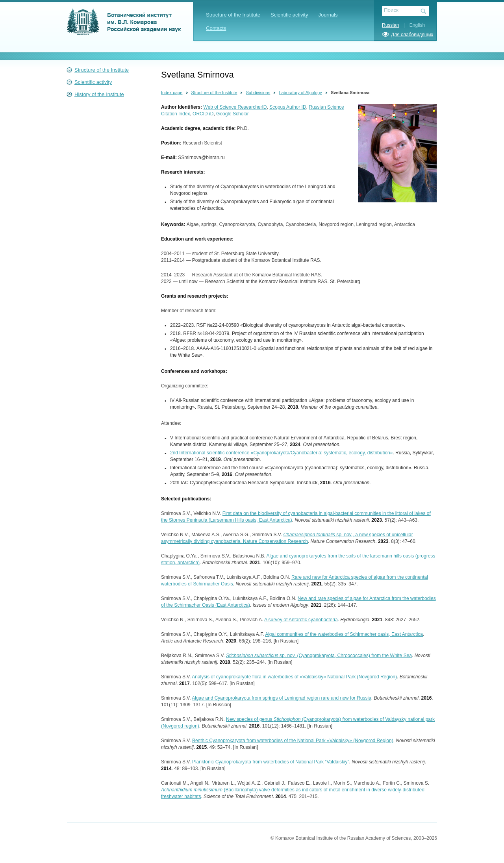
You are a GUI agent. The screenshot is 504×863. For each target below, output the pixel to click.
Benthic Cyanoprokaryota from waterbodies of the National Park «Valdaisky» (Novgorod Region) (293, 741)
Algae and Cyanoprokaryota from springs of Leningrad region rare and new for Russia (282, 698)
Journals (328, 15)
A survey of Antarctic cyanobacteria (301, 620)
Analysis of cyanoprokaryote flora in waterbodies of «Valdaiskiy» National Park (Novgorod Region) (294, 677)
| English (413, 25)
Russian (390, 25)
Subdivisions (258, 93)
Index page (172, 93)
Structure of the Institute (233, 15)
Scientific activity (289, 15)
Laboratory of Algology (300, 93)
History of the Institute (99, 94)
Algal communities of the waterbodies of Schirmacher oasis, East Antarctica (344, 634)
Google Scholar (233, 114)
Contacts (216, 28)
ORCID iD (203, 114)
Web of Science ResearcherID (235, 107)
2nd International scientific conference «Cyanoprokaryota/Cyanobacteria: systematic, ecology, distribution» (281, 453)
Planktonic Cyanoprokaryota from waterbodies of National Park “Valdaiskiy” (271, 762)
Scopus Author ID (288, 107)
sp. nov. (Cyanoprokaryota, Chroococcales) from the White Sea (319, 656)
